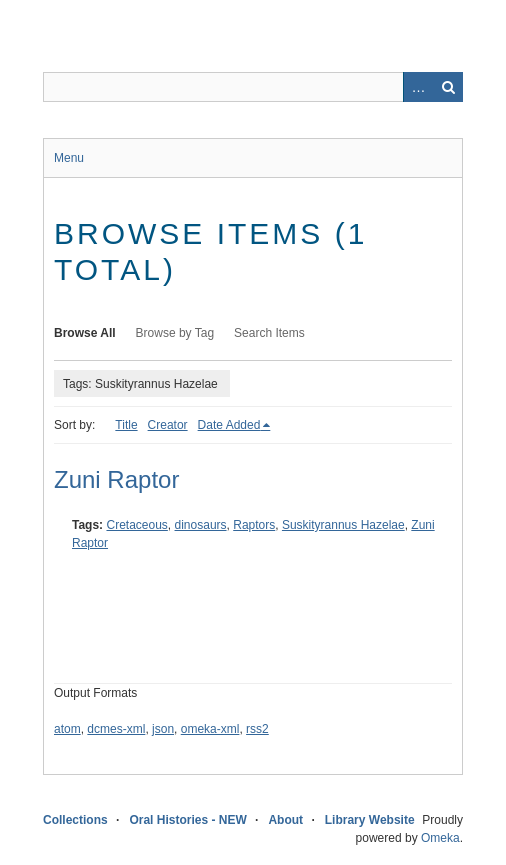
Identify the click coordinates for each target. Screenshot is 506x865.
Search (448, 87)
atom (67, 729)
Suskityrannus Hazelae (343, 525)
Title (126, 425)
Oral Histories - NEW (187, 820)
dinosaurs (201, 525)
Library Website (370, 820)
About (285, 820)
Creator (168, 425)
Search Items (269, 333)
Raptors (254, 525)
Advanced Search (418, 87)
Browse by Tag (175, 333)
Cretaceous (136, 525)
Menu (69, 158)
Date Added (229, 425)
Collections (75, 820)
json (163, 729)
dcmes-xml (116, 729)
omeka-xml (210, 729)
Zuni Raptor (116, 479)
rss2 (257, 729)
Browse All (85, 333)
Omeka (440, 838)
